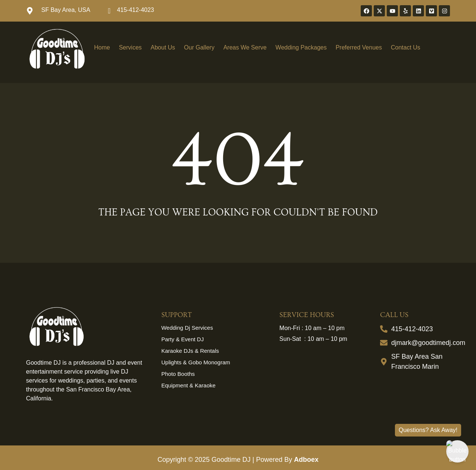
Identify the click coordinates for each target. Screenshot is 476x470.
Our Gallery (199, 47)
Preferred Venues (359, 47)
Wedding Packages (301, 47)
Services (130, 47)
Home (102, 47)
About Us (163, 47)
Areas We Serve (245, 47)
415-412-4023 (136, 10)
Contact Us (406, 47)
